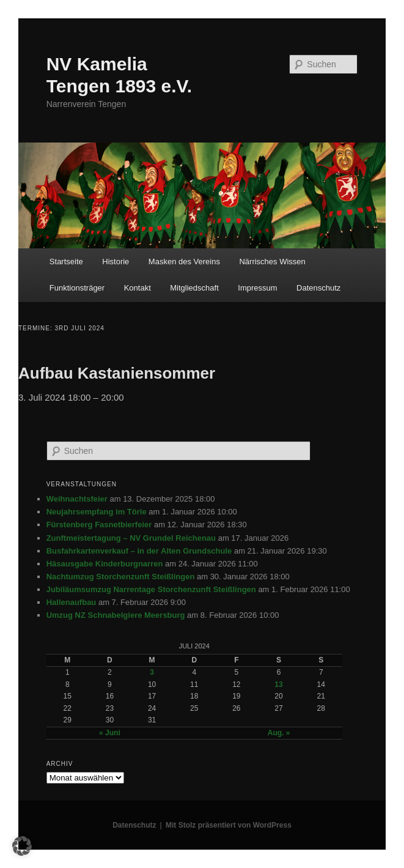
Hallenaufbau (72, 602)
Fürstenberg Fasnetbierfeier (99, 525)
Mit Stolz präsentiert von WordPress (229, 825)
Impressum (257, 288)
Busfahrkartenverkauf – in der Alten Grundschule (139, 551)
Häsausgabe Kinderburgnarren (105, 564)
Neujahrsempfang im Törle (97, 512)
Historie (116, 262)
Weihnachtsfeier (77, 499)
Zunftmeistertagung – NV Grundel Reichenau (131, 538)
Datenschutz (318, 288)
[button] (22, 846)
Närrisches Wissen (272, 262)
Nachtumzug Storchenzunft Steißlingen (121, 577)
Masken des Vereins (184, 262)
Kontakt (138, 288)
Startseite (66, 262)
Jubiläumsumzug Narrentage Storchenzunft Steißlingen (151, 589)
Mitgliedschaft (194, 288)
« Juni (110, 733)
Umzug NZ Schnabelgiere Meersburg (116, 615)
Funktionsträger (77, 288)
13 (278, 684)
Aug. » (279, 733)
